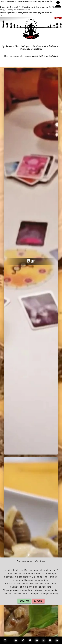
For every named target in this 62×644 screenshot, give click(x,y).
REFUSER (38, 601)
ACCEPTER (24, 601)
